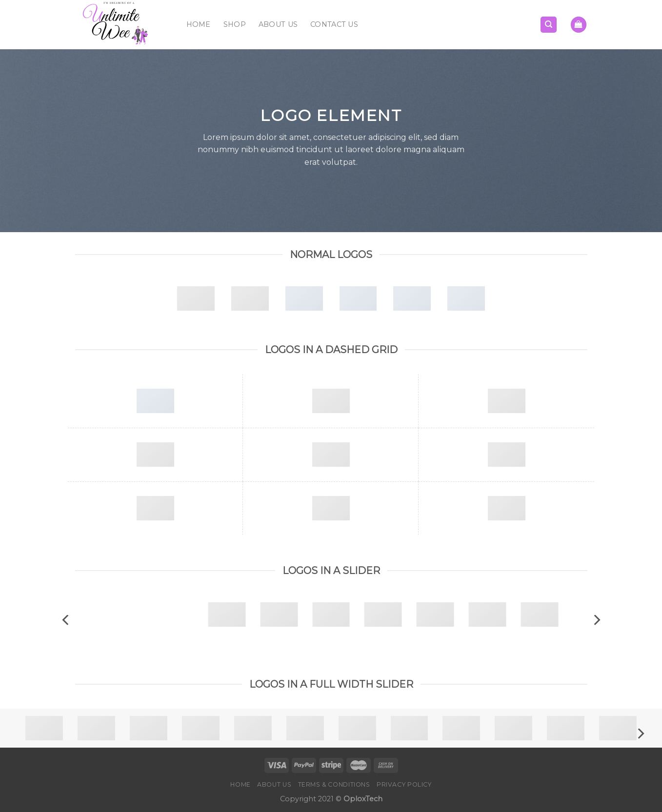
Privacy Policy (404, 784)
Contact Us (334, 24)
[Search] (549, 25)
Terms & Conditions (334, 784)
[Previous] (66, 620)
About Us (278, 24)
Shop (235, 24)
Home (199, 24)
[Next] (596, 620)
